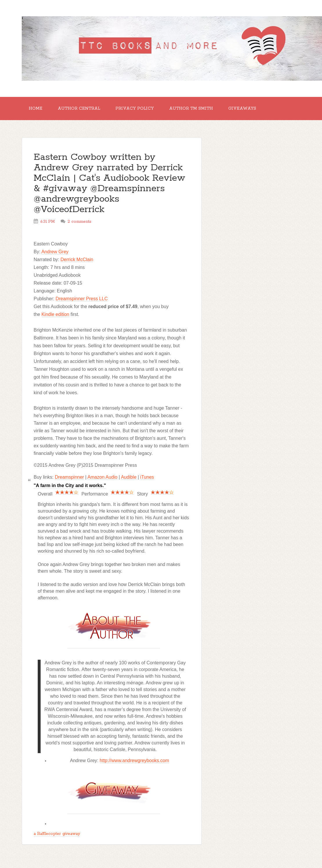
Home (36, 108)
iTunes (147, 477)
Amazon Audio (103, 477)
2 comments (79, 222)
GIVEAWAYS (242, 108)
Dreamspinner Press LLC (82, 299)
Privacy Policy (135, 108)
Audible (129, 477)
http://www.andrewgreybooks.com (134, 761)
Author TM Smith (191, 108)
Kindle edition (55, 314)
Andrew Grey (55, 252)
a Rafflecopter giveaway (57, 834)
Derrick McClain (77, 260)
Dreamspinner (69, 477)
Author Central (79, 108)
